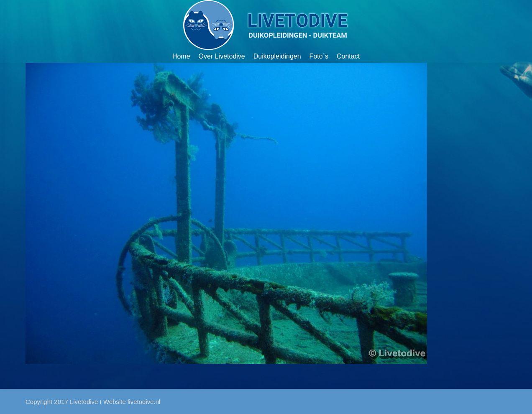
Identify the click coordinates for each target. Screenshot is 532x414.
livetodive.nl (144, 402)
